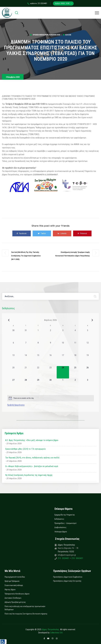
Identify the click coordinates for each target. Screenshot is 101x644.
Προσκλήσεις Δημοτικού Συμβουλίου (68, 577)
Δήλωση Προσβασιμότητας (15, 602)
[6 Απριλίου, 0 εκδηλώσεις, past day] (13, 347)
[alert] (51, 398)
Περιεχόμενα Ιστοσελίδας (15, 577)
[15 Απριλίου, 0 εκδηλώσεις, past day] (38, 360)
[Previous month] (9, 320)
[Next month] (92, 320)
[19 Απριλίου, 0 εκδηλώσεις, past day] (88, 360)
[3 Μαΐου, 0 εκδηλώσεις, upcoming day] (88, 385)
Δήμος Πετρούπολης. (51, 629)
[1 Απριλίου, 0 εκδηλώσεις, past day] (38, 335)
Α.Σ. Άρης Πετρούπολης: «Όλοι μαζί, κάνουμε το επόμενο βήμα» (32, 440)
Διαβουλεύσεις (60, 527)
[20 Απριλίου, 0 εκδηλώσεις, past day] (13, 372)
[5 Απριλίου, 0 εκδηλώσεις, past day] (88, 335)
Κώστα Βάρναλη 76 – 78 (68, 548)
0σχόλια (67, 35)
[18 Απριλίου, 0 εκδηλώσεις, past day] (75, 360)
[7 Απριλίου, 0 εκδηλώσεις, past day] (26, 347)
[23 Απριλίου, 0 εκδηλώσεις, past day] (50, 372)
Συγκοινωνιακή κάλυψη (14, 585)
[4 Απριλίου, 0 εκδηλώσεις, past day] (75, 335)
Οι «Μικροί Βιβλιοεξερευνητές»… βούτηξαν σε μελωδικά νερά (32, 466)
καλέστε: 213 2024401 (37, 3)
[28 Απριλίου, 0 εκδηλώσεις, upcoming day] (26, 385)
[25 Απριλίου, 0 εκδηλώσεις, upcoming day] (75, 372)
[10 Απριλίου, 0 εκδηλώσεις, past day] (63, 347)
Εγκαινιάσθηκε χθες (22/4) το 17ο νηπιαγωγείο (25, 449)
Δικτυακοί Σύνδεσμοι (13, 598)
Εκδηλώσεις (59, 519)
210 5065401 (77, 558)
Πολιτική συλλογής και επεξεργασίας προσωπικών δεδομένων (25, 608)
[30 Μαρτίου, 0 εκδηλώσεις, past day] (13, 335)
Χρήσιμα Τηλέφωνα (12, 581)
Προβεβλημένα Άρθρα (41, 35)
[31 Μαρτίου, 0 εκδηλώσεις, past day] (26, 335)
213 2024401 (64, 558)
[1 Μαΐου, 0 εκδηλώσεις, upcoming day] (63, 385)
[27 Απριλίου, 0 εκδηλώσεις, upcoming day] (13, 385)
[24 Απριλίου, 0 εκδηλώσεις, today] (63, 372)
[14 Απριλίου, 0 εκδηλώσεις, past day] (26, 360)
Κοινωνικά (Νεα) (55, 35)
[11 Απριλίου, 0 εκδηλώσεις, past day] (75, 347)
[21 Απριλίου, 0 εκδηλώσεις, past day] (26, 372)
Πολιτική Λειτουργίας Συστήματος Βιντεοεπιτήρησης (26, 614)
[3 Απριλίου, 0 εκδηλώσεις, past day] (63, 335)
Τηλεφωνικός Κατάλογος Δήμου (17, 594)
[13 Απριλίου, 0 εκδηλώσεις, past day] (13, 360)
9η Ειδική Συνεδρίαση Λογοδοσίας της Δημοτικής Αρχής (29, 475)
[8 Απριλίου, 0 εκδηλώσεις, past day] (38, 347)
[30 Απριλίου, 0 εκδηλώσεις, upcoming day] (50, 385)
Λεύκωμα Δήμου (61, 532)
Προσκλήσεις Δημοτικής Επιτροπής (67, 581)
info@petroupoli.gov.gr (67, 555)
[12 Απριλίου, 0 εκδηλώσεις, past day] (88, 347)
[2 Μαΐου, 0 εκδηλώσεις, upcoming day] (75, 385)
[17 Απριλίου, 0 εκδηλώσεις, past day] (63, 360)
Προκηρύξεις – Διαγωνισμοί (65, 523)
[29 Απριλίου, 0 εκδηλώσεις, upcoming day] (38, 385)
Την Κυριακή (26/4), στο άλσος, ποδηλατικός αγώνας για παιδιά (32, 458)
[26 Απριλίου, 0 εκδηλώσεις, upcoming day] (88, 372)
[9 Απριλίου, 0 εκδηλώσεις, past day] (50, 347)
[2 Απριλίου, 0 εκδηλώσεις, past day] (50, 335)
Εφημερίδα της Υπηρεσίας (65, 515)
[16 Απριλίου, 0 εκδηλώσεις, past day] (50, 360)
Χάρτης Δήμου (10, 590)
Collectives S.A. (56, 633)
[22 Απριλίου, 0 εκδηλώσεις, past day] (38, 372)
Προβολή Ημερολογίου (16, 405)
